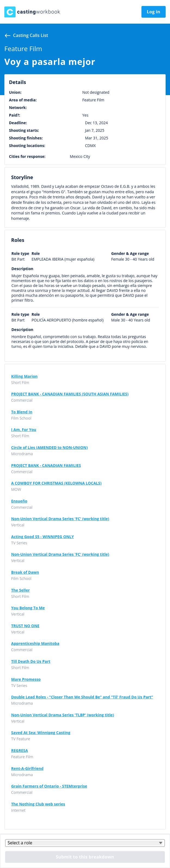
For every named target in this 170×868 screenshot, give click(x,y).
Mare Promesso (26, 679)
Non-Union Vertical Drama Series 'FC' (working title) (60, 519)
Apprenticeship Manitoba (35, 644)
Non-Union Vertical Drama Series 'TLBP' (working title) (63, 715)
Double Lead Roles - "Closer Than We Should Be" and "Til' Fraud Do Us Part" (82, 697)
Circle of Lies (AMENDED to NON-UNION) (49, 448)
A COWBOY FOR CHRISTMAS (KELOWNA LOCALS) (56, 483)
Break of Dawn (25, 572)
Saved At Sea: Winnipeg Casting (41, 733)
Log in (154, 12)
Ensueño (19, 501)
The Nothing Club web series (38, 804)
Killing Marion (24, 376)
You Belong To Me (28, 608)
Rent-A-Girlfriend (27, 769)
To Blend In (22, 412)
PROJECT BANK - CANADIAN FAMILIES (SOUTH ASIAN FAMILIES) (70, 394)
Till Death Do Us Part (31, 661)
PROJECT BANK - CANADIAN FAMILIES (46, 466)
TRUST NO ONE (25, 626)
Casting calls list (31, 35)
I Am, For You (24, 430)
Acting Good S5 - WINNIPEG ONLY (43, 537)
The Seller (20, 590)
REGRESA (20, 751)
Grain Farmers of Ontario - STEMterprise (49, 786)
